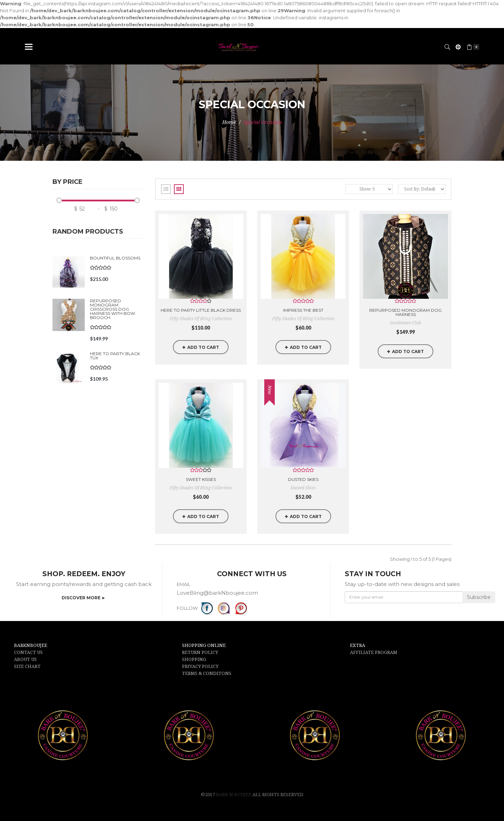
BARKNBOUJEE (31, 645)
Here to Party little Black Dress (201, 310)
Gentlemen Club (405, 323)
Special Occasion (263, 122)
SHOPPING (194, 659)
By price (68, 182)
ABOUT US (25, 659)
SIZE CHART (27, 666)
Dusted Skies (303, 479)
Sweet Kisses (201, 479)
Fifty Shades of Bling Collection (201, 319)
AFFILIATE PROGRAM (374, 652)
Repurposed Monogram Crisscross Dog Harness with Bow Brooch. (113, 309)
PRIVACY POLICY (200, 666)
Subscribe (479, 597)
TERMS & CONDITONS (207, 673)
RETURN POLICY (200, 652)
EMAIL (184, 584)
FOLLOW (187, 608)
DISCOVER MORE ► (84, 598)
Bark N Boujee (234, 795)
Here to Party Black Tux (115, 356)
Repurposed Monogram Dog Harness (405, 312)
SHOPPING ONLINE (204, 645)
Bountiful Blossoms (115, 258)
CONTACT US (28, 652)
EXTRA (358, 645)
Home (229, 122)
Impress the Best (303, 310)
